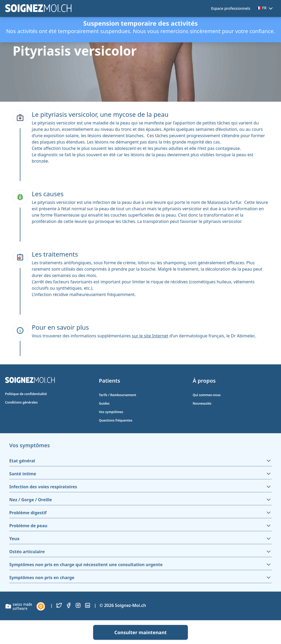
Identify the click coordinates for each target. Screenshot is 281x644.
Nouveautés (202, 403)
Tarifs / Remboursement (118, 395)
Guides (104, 403)
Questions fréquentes (116, 420)
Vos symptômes (111, 412)
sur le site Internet (150, 336)
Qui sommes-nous (207, 395)
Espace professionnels (231, 8)
